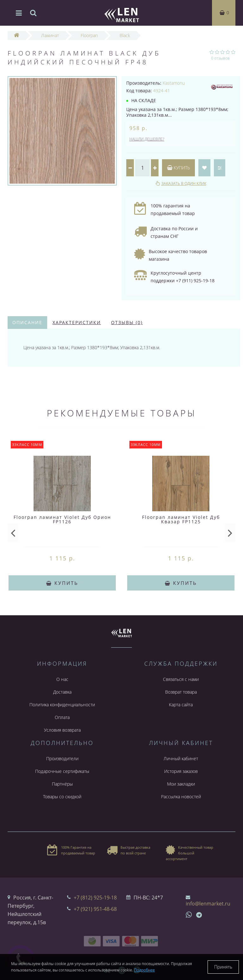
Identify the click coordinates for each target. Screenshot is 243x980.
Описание (27, 322)
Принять (223, 967)
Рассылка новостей (181, 797)
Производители (62, 758)
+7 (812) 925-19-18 (95, 898)
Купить (178, 168)
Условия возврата (62, 730)
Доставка (62, 692)
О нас (62, 679)
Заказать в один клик (184, 183)
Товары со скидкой (62, 797)
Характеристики (77, 322)
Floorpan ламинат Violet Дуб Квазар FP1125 (181, 519)
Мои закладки (181, 784)
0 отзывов (220, 58)
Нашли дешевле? (147, 139)
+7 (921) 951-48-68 (95, 909)
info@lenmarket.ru (208, 904)
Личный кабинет (181, 758)
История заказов (181, 771)
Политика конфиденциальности (62, 705)
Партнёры (62, 784)
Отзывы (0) (127, 322)
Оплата (62, 717)
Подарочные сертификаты (62, 771)
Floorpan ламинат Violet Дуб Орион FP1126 (62, 519)
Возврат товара (181, 692)
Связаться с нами (181, 679)
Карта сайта (181, 705)
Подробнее (145, 970)
